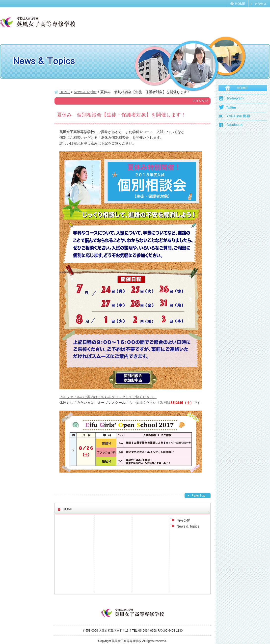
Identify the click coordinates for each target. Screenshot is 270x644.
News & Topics (188, 526)
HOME (65, 92)
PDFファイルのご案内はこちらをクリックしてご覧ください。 (108, 397)
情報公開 (184, 520)
